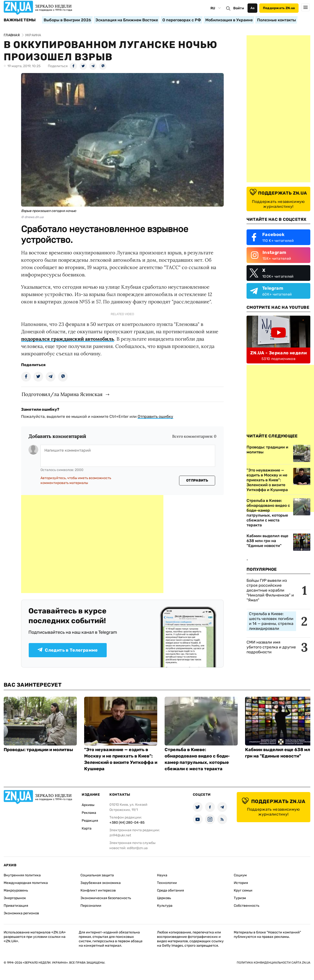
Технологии (167, 883)
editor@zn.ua (137, 848)
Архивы (88, 805)
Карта (87, 828)
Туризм (240, 898)
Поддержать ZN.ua (279, 8)
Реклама (89, 813)
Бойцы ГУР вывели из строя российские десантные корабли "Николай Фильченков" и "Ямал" (270, 590)
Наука (162, 875)
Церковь (164, 898)
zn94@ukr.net (120, 835)
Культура (165, 906)
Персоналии (91, 906)
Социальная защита (97, 875)
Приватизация (16, 906)
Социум (240, 875)
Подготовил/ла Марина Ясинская (62, 394)
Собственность (247, 906)
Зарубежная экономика (101, 883)
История (241, 883)
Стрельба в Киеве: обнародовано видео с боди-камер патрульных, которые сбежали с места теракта (268, 513)
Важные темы (20, 20)
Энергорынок (15, 898)
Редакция (90, 821)
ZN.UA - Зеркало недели (278, 353)
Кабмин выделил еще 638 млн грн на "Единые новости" (267, 541)
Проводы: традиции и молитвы (38, 750)
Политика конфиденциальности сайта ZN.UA (274, 963)
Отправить (197, 480)
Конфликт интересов (98, 890)
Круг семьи (243, 890)
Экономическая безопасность (106, 898)
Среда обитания (170, 890)
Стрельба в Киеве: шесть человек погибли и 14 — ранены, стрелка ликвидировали (271, 621)
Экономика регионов (21, 913)
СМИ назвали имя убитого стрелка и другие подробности (271, 647)
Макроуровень (16, 890)
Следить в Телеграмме (68, 650)
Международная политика (26, 883)
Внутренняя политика (22, 875)
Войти (239, 8)
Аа (253, 8)
